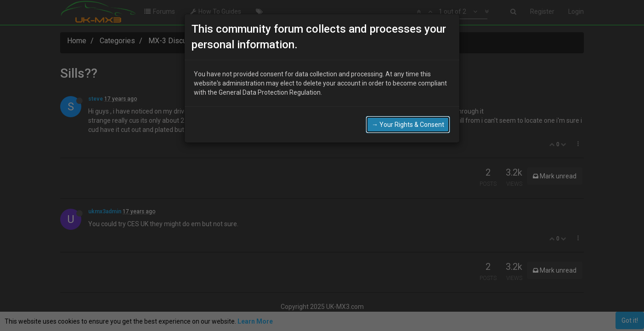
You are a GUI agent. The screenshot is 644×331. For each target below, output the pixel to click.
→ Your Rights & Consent (408, 123)
